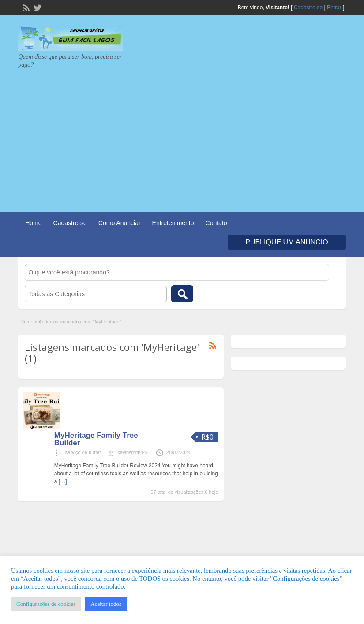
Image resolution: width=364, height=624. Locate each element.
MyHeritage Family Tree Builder (96, 439)
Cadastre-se (308, 8)
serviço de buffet (83, 452)
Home (33, 223)
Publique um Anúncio (287, 242)
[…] (63, 481)
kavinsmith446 (133, 452)
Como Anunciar (120, 223)
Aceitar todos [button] (106, 604)
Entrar (334, 8)
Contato (216, 223)
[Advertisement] (182, 135)
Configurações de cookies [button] (46, 604)
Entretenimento (173, 223)
